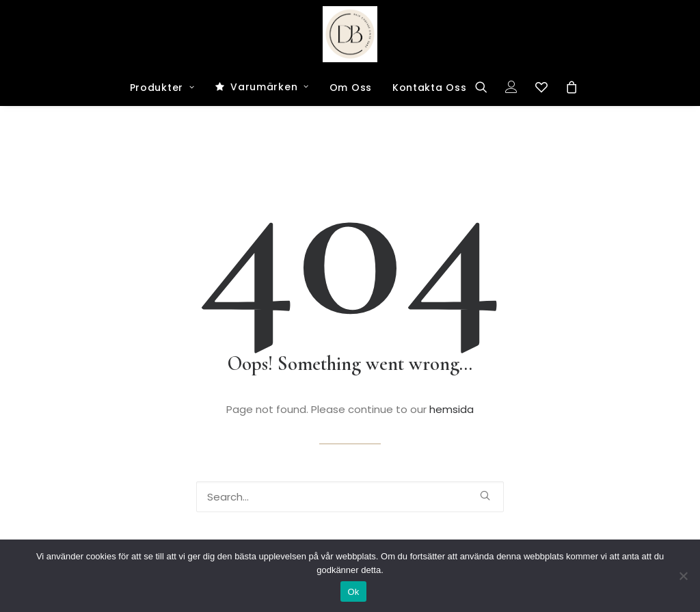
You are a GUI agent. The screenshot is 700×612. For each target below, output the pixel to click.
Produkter (162, 88)
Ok (353, 592)
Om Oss (351, 88)
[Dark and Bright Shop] (350, 34)
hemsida (452, 409)
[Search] (486, 87)
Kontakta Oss (429, 88)
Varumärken (270, 87)
